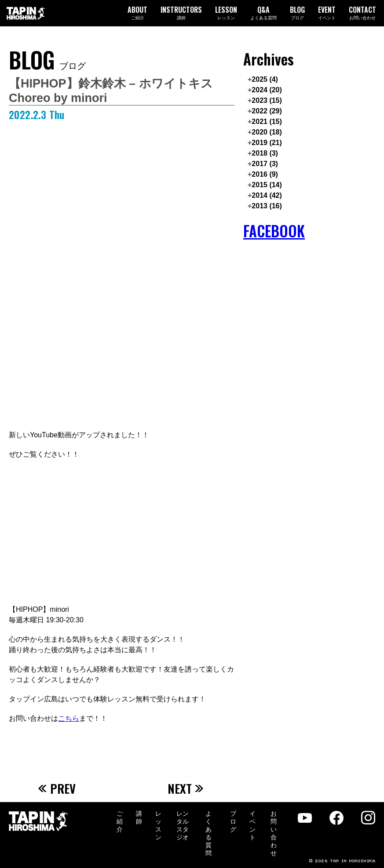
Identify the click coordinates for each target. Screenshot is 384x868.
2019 (267, 143)
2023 (267, 100)
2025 (265, 79)
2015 (267, 185)
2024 (267, 90)
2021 (267, 122)
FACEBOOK (274, 231)
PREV (57, 788)
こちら (69, 718)
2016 (265, 174)
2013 (267, 206)
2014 (267, 195)
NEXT (186, 788)
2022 (267, 111)
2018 (265, 153)
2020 (267, 132)
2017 (265, 164)
